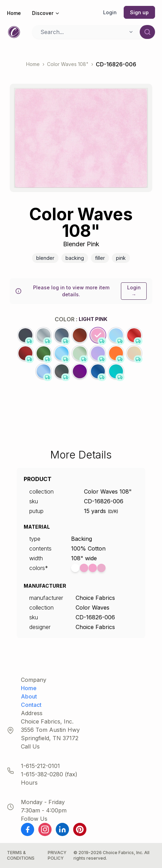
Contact (31, 705)
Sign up (139, 12)
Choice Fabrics (95, 598)
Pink (121, 258)
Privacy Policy (57, 855)
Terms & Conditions (21, 855)
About (29, 696)
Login (110, 12)
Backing (75, 258)
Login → (134, 291)
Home (14, 13)
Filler (100, 258)
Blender (45, 258)
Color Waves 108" (68, 64)
